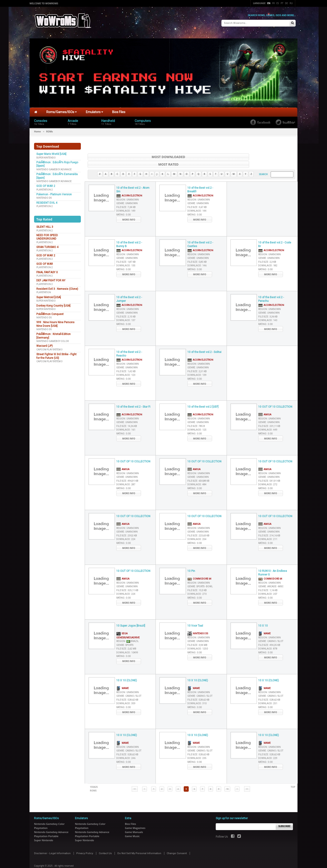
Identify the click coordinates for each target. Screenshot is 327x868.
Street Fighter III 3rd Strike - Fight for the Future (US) (56, 354)
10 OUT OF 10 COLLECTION (275, 397)
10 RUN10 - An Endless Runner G (273, 564)
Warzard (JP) (45, 344)
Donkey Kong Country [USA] (53, 304)
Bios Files (119, 110)
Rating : (123, 205)
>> (247, 780)
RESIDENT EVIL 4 (47, 201)
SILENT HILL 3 (45, 225)
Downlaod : (126, 202)
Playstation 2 (45, 188)
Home (37, 130)
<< (135, 780)
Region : (128, 190)
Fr (273, 3)
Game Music (132, 827)
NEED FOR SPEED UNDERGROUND (47, 235)
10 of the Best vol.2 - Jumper (129, 290)
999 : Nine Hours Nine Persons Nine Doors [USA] (55, 322)
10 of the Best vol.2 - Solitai (204, 343)
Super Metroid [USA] (49, 295)
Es (278, 3)
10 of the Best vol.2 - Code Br (275, 235)
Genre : (127, 194)
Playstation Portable (46, 827)
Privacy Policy (85, 844)
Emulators (94, 110)
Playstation (44, 291)
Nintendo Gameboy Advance (54, 168)
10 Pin (191, 562)
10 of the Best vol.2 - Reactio (129, 345)
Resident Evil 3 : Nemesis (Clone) (57, 287)
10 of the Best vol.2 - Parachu (271, 290)
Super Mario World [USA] (51, 152)
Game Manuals (134, 822)
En (269, 3)
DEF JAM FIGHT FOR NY (51, 279)
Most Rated (248, 155)
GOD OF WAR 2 (46, 184)
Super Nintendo (46, 156)
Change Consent (177, 844)
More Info (129, 210)
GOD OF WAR (45, 262)
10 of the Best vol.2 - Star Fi (133, 397)
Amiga (265, 405)
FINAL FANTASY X (47, 270)
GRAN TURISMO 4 (47, 245)
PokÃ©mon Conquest (50, 312)
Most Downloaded (135, 155)
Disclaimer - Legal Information (52, 844)
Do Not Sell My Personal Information (139, 844)
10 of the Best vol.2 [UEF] (203, 397)
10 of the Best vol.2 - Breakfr (200, 180)
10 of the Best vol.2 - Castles (200, 235)
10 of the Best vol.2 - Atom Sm (133, 180)
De (286, 3)
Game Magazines (135, 818)
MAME (264, 624)
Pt (282, 3)
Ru (291, 3)
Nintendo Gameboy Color (52, 339)
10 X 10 (263, 616)
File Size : (126, 198)
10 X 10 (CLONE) (127, 671)
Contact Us (105, 844)
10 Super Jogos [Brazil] (131, 616)
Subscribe (284, 817)
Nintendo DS (44, 196)
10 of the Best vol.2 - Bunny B (129, 235)
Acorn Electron (129, 186)
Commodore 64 (199, 569)
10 (227, 780)
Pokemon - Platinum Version (54, 193)
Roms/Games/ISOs (62, 110)
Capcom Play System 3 (49, 348)
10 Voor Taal (195, 616)
